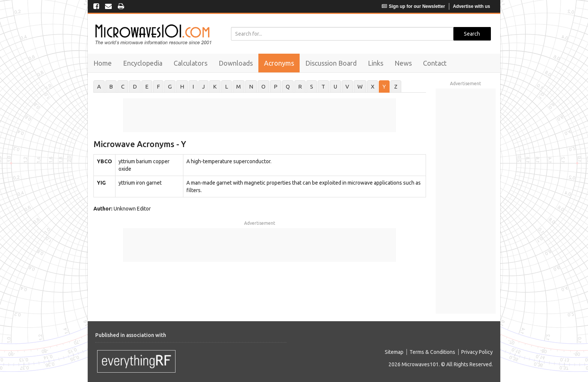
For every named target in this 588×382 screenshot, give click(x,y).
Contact (435, 63)
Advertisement (260, 223)
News (403, 63)
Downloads (236, 63)
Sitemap (394, 352)
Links (376, 63)
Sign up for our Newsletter (413, 6)
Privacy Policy (477, 352)
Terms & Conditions (432, 352)
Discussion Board (331, 63)
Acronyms (279, 63)
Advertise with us (472, 6)
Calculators (190, 63)
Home (103, 63)
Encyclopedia (143, 63)
